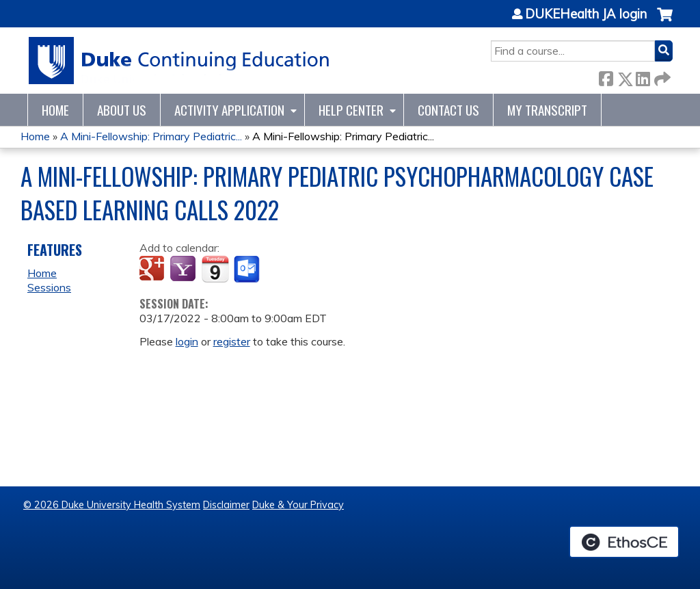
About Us (122, 110)
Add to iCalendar (215, 269)
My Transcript (547, 110)
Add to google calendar (153, 270)
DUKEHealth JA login (586, 14)
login (187, 341)
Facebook (606, 76)
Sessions (49, 287)
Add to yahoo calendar (184, 270)
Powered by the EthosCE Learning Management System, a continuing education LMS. (624, 542)
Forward (661, 76)
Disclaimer (226, 505)
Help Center (351, 110)
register (232, 341)
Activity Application (229, 110)
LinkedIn (643, 76)
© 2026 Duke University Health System (112, 505)
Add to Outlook (248, 270)
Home (55, 110)
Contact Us (448, 110)
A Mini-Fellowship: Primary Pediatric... (151, 136)
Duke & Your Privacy (298, 505)
